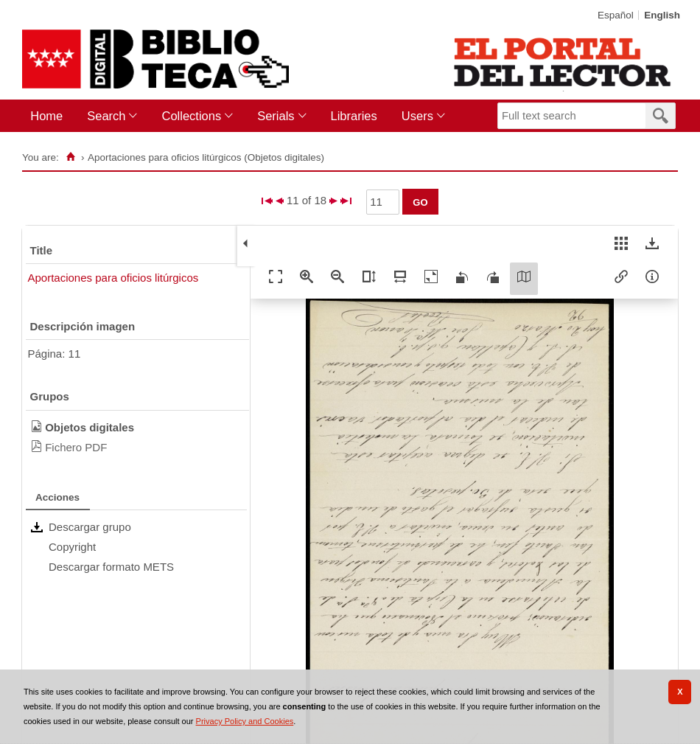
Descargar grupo (90, 527)
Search (106, 116)
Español (616, 15)
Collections (191, 116)
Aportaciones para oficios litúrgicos (113, 278)
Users (417, 116)
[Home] (71, 157)
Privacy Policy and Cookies (245, 721)
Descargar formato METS (111, 567)
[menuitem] (50, 116)
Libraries (354, 116)
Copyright (72, 547)
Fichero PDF (76, 447)
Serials (276, 116)
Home (46, 116)
